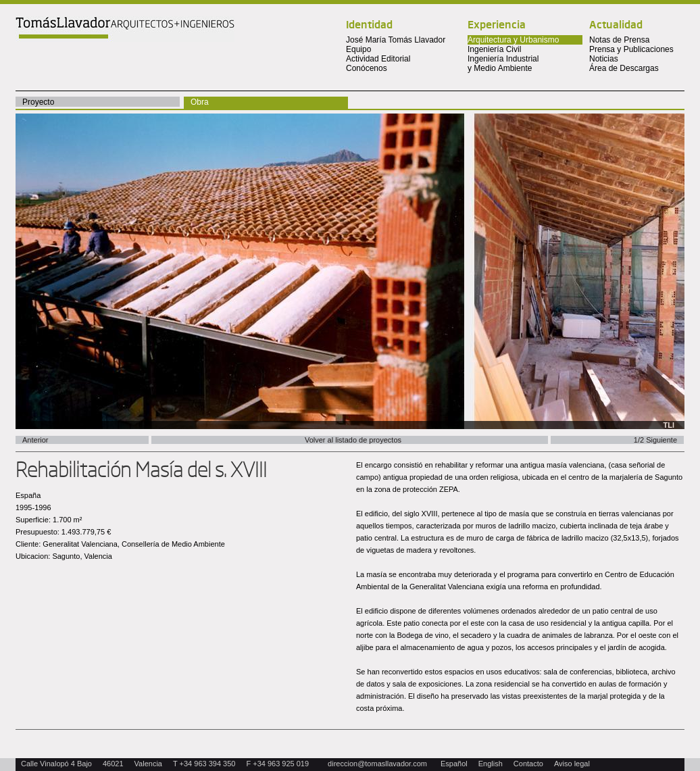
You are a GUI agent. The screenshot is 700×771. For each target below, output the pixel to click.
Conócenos (367, 68)
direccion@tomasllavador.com (377, 764)
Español (454, 764)
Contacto (528, 764)
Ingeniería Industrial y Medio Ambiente (503, 64)
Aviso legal (572, 764)
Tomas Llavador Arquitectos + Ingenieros (125, 29)
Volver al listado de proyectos (353, 440)
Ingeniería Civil (494, 49)
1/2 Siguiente (655, 440)
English (491, 764)
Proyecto (38, 102)
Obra (200, 102)
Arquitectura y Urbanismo (513, 40)
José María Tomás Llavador (396, 40)
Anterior (35, 440)
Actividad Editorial (378, 59)
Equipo (358, 49)
